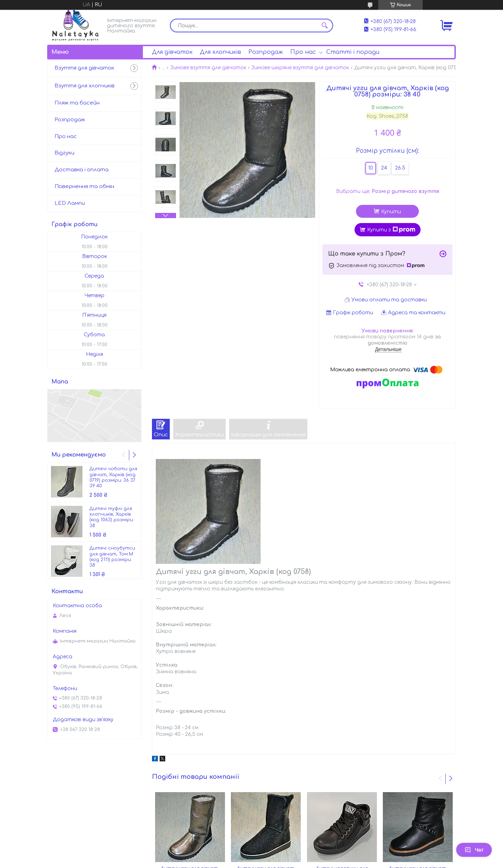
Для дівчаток (172, 52)
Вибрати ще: (388, 191)
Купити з (391, 230)
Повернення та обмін (84, 186)
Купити (391, 212)
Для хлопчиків (220, 52)
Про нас (303, 52)
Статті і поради (353, 52)
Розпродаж (266, 52)
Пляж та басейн (77, 103)
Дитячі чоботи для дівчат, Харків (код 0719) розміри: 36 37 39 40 (113, 477)
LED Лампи (70, 203)
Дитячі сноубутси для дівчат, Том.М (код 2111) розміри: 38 (112, 557)
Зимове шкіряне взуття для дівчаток (300, 68)
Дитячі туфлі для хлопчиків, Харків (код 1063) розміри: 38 (112, 517)
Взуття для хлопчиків (85, 86)
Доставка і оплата (82, 170)
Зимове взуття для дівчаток (208, 68)
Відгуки (64, 153)
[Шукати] (325, 26)
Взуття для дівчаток (84, 68)
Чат (474, 850)
